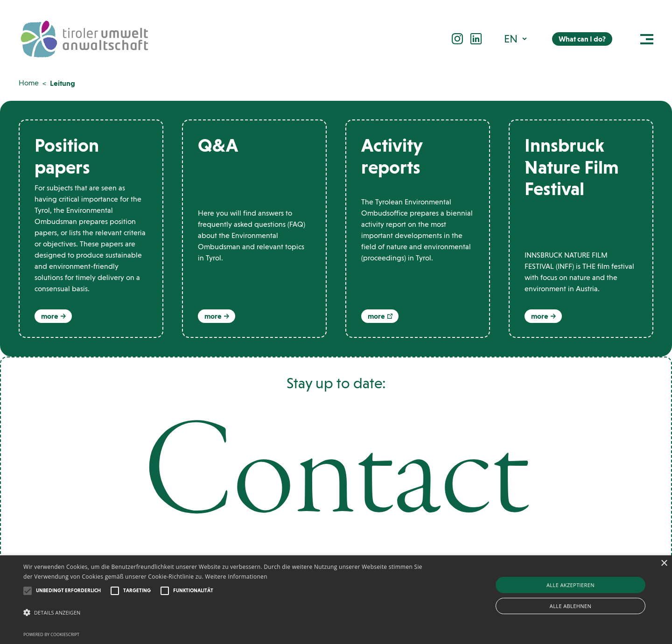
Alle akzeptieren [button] (570, 585)
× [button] (664, 563)
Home (29, 83)
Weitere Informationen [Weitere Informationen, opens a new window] (236, 577)
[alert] (336, 600)
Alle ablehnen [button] (570, 606)
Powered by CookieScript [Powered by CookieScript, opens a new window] (51, 634)
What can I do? (582, 39)
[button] (516, 38)
